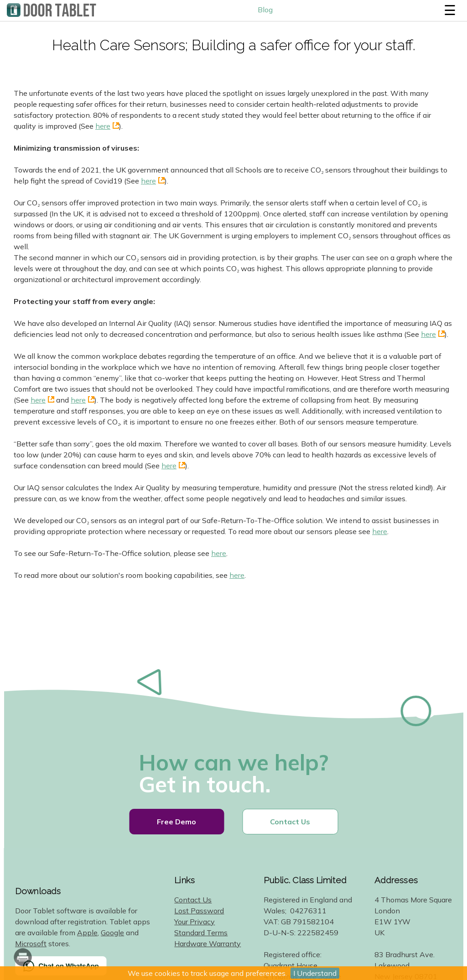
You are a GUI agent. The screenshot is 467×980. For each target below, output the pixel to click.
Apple (87, 933)
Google (112, 933)
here (103, 126)
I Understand (315, 973)
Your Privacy (195, 922)
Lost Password (199, 911)
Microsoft (31, 943)
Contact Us (290, 822)
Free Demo (176, 822)
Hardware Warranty (208, 943)
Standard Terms (201, 933)
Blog (265, 10)
